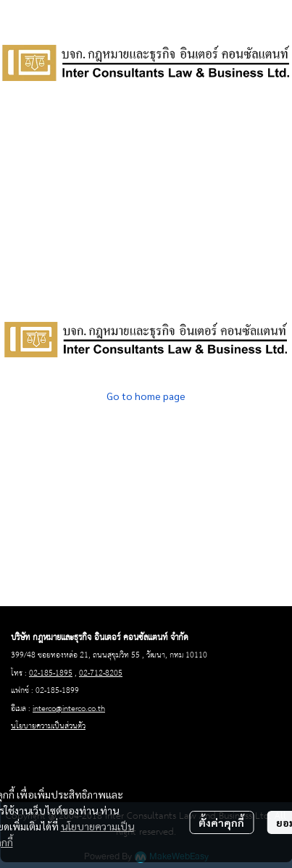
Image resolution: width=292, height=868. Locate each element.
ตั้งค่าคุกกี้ (221, 822)
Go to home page (146, 396)
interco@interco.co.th (69, 709)
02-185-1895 (51, 673)
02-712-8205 (101, 673)
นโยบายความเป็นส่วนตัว (48, 726)
